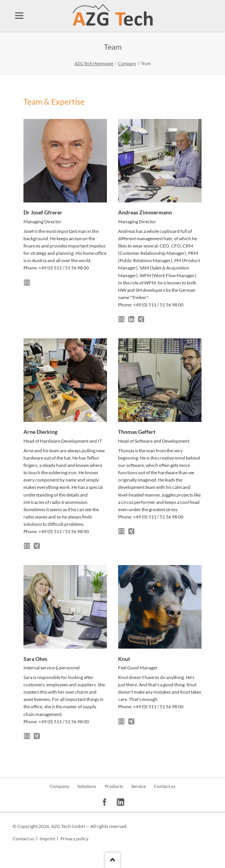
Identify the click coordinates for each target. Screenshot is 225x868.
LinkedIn (133, 318)
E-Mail (28, 282)
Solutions (87, 786)
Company (127, 63)
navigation (19, 16)
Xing (142, 318)
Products (114, 786)
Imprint (47, 839)
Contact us (165, 786)
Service (138, 786)
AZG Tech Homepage (94, 63)
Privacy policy (74, 839)
